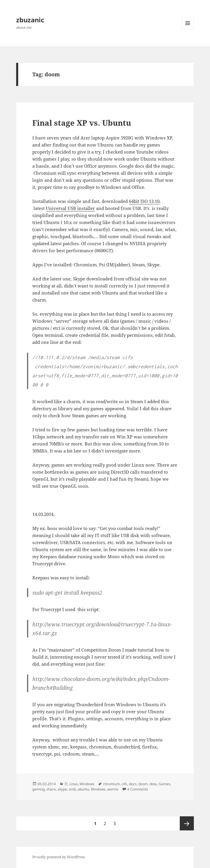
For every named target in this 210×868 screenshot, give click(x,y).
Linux (74, 784)
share (51, 789)
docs (133, 784)
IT (66, 784)
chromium (111, 784)
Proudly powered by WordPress (59, 857)
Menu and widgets (188, 29)
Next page (187, 823)
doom (143, 784)
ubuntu (83, 789)
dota (153, 784)
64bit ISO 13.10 (144, 201)
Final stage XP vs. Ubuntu (82, 123)
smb (72, 789)
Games (164, 784)
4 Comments (138, 789)
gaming (38, 789)
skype (62, 789)
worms (113, 789)
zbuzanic (30, 20)
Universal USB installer (70, 208)
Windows (87, 784)
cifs (124, 784)
